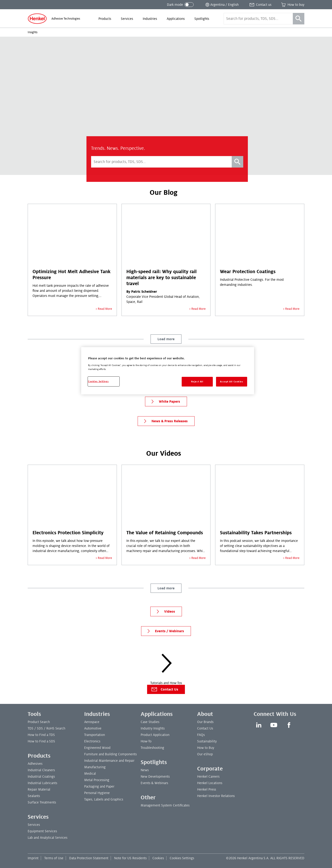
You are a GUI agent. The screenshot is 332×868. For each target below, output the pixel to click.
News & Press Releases (165, 421)
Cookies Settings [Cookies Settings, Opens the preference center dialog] (98, 381)
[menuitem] (105, 19)
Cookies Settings (182, 858)
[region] (168, 371)
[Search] (299, 19)
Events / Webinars (165, 631)
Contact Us (165, 689)
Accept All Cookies (231, 382)
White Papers (165, 402)
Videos (165, 611)
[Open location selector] (222, 5)
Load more (166, 339)
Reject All (197, 382)
